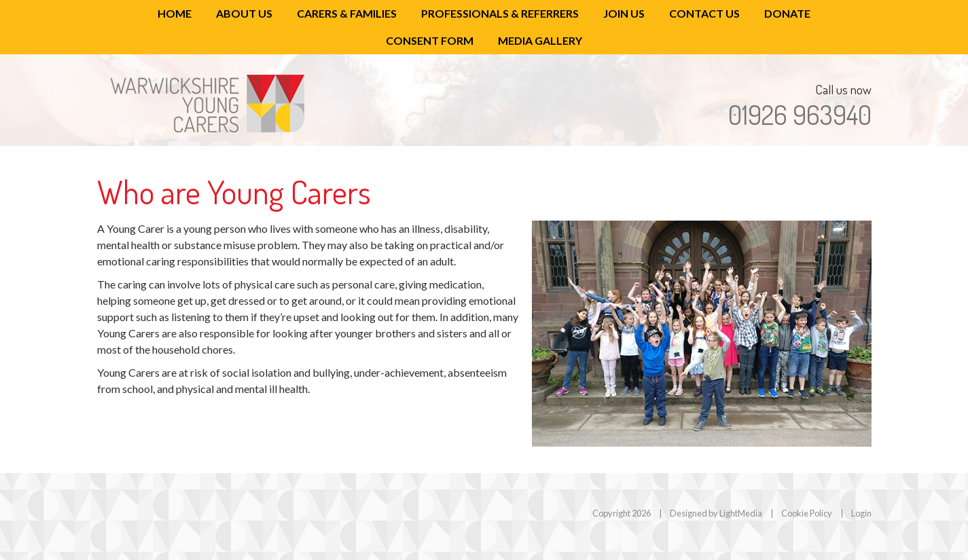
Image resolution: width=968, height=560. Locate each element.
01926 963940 (800, 115)
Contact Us (704, 13)
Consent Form (430, 40)
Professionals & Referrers (500, 13)
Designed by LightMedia (716, 513)
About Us (244, 13)
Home (175, 13)
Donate (787, 13)
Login (861, 513)
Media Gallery (540, 40)
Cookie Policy (807, 513)
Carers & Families (347, 13)
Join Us (624, 13)
